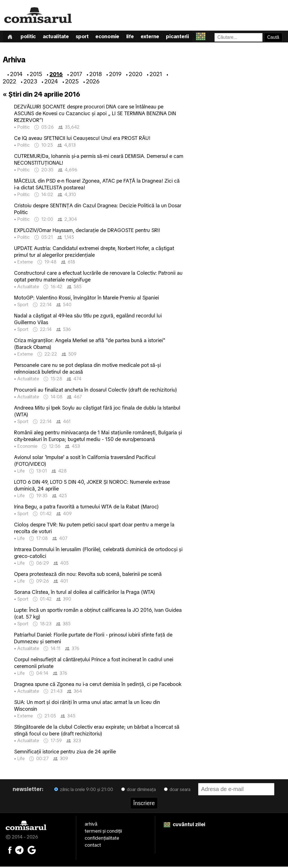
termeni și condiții (103, 832)
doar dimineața (139, 791)
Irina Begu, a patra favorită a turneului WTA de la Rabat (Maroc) (86, 508)
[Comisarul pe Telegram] (19, 851)
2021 (156, 75)
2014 (16, 75)
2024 (51, 83)
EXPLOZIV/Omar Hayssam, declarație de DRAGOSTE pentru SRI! (87, 231)
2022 (10, 83)
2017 (76, 75)
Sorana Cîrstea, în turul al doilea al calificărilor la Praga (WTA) (85, 593)
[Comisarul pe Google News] (32, 851)
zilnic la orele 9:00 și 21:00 (84, 791)
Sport (87, 38)
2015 (36, 75)
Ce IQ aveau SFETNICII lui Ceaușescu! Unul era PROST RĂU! (82, 139)
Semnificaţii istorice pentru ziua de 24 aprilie (65, 753)
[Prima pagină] (10, 37)
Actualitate (59, 38)
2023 (30, 83)
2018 (96, 75)
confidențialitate (102, 839)
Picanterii (187, 38)
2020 (136, 75)
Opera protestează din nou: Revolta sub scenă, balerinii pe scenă (88, 575)
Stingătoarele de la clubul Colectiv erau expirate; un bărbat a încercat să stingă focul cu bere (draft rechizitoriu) (97, 731)
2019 (115, 75)
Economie (113, 38)
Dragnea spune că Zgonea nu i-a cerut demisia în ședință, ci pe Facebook (98, 685)
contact (93, 846)
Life (137, 38)
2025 (72, 83)
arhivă (91, 825)
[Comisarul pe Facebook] (10, 851)
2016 (56, 75)
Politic (30, 38)
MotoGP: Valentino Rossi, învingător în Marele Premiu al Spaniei (86, 299)
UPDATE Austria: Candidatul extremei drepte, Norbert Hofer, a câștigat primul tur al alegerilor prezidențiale (94, 253)
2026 (93, 83)
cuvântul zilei (184, 825)
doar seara (177, 791)
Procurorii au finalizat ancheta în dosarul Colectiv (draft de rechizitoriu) (95, 391)
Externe (158, 38)
